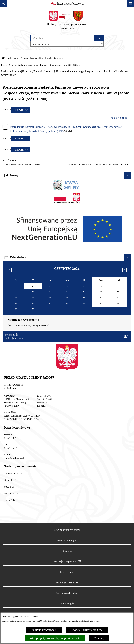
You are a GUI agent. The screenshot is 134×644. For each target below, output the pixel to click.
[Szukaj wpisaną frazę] (99, 38)
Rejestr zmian (67, 572)
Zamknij (99, 638)
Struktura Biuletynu (67, 541)
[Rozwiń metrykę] (21, 110)
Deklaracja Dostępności (67, 582)
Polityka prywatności (44, 630)
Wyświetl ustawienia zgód (87, 630)
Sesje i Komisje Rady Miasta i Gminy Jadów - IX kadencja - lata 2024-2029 (40, 65)
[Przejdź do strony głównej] (67, 21)
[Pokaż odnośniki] (4, 4)
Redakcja (67, 551)
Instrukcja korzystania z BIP (67, 561)
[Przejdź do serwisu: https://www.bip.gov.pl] (67, 4)
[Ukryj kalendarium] (127, 258)
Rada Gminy (13, 58)
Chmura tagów (67, 604)
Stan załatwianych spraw (67, 530)
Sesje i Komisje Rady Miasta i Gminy (42, 58)
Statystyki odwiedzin (67, 593)
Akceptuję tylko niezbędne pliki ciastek (55, 638)
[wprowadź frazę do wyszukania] (62, 38)
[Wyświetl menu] (130, 4)
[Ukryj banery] (127, 175)
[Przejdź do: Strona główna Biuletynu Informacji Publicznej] (3, 58)
